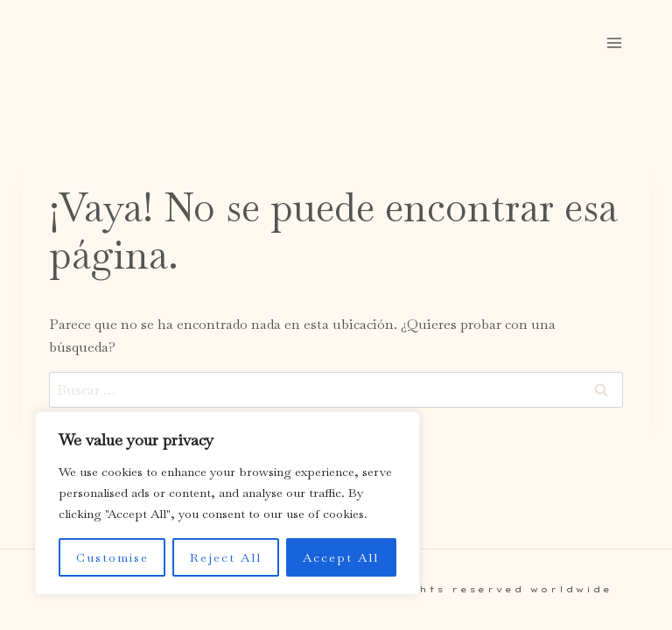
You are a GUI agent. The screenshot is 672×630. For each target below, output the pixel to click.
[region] (227, 503)
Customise (112, 557)
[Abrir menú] (614, 42)
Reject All (226, 557)
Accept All (341, 557)
